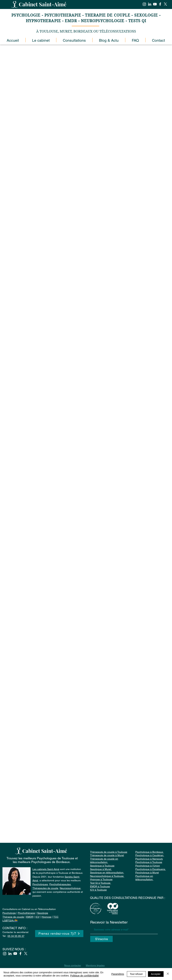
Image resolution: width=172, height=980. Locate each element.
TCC (56, 917)
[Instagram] (144, 4)
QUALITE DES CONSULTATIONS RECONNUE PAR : (128, 898)
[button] (74, 40)
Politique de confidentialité (85, 976)
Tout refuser (136, 974)
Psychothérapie (27, 913)
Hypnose (47, 917)
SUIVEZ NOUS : (14, 949)
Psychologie (9, 913)
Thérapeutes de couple (45, 888)
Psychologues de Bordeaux (50, 862)
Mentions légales (95, 965)
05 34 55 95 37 (16, 936)
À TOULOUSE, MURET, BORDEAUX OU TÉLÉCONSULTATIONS (86, 31)
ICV (37, 917)
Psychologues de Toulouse (56, 858)
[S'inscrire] (101, 939)
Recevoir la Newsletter (109, 922)
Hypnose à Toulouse (101, 879)
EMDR (30, 917)
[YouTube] (155, 4)
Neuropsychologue (70, 888)
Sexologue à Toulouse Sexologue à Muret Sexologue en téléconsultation (107, 869)
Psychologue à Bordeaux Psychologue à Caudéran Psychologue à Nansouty (150, 855)
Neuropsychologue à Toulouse (107, 876)
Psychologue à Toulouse (149, 862)
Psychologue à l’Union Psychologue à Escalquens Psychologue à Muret (151, 869)
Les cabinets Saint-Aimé (46, 869)
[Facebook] (160, 4)
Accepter (156, 974)
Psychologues (40, 884)
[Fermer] (168, 974)
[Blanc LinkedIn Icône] (150, 4)
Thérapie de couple (13, 917)
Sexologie (43, 913)
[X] (165, 4)
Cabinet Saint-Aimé (43, 4)
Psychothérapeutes (60, 884)
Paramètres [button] (118, 974)
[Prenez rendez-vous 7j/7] (59, 934)
